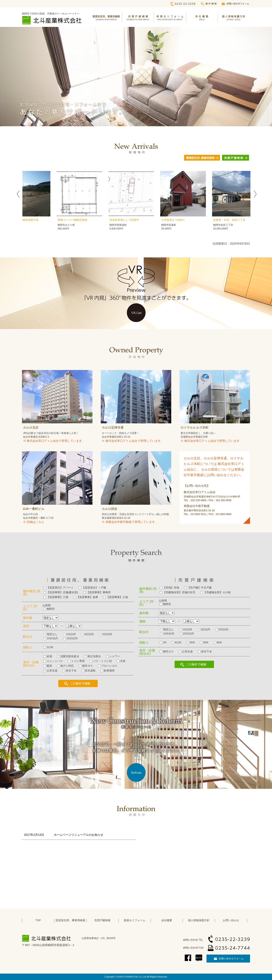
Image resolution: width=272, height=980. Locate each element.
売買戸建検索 (102, 920)
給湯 (49, 656)
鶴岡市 (51, 609)
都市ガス (87, 666)
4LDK (178, 642)
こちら (40, 522)
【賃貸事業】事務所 (99, 592)
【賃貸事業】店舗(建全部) (62, 592)
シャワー (115, 656)
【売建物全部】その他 (217, 592)
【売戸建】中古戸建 (200, 588)
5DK (192, 642)
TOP (38, 920)
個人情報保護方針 (199, 920)
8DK (206, 642)
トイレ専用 (78, 661)
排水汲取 (90, 671)
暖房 (49, 666)
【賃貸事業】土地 (117, 597)
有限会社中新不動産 (119, 522)
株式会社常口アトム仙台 (43, 441)
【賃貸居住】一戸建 (94, 588)
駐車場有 (109, 671)
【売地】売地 (171, 588)
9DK (219, 642)
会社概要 (167, 920)
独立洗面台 (94, 656)
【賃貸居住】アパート (60, 588)
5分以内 (107, 634)
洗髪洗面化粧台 (70, 656)
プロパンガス (109, 666)
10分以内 (52, 638)
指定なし (52, 634)
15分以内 (72, 638)
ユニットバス (55, 661)
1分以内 (71, 634)
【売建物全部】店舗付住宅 (179, 592)
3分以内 (89, 634)
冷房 (123, 661)
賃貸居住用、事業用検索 (70, 920)
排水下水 (71, 671)
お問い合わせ (231, 920)
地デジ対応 (67, 666)
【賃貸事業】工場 (57, 597)
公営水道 (52, 671)
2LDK (50, 647)
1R (165, 642)
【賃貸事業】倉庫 (87, 597)
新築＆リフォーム (135, 920)
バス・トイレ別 (102, 661)
